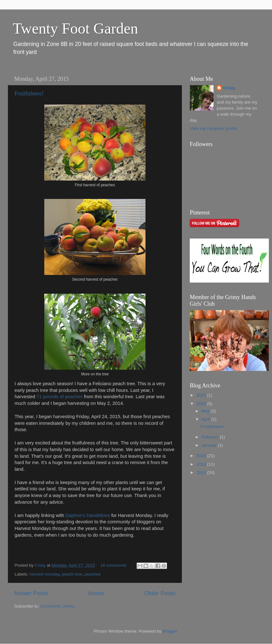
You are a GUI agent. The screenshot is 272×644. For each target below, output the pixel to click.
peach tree (72, 574)
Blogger (170, 631)
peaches (93, 574)
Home (96, 593)
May (206, 411)
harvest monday (44, 574)
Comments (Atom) (58, 606)
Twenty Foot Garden (75, 28)
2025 (202, 395)
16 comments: (114, 565)
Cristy (229, 88)
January (210, 445)
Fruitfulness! (29, 93)
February (211, 437)
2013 (202, 464)
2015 (202, 404)
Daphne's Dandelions (88, 515)
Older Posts (160, 593)
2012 (202, 472)
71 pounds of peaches (59, 397)
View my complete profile (213, 128)
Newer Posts (31, 593)
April (206, 419)
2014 (202, 456)
